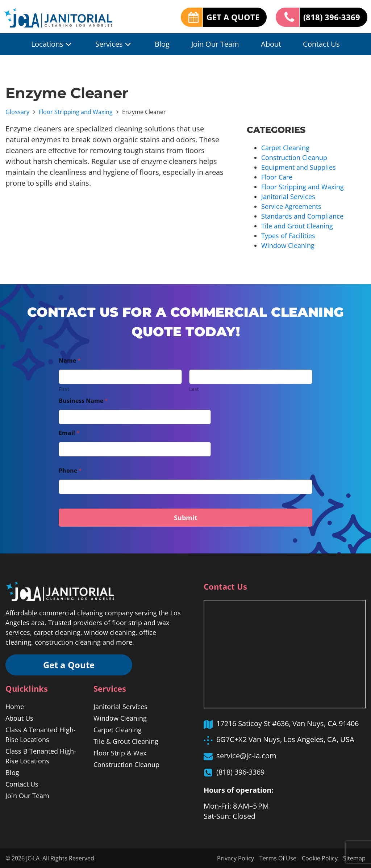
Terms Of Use (278, 858)
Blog (162, 44)
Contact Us (321, 44)
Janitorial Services (288, 197)
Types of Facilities (288, 236)
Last (194, 389)
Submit (186, 518)
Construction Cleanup (294, 157)
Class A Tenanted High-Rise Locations (41, 735)
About (271, 44)
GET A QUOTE (233, 17)
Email (69, 433)
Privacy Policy (235, 858)
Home (15, 707)
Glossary (17, 112)
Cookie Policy (320, 858)
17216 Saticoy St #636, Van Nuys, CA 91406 (287, 723)
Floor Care (277, 177)
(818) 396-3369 (332, 17)
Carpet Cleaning (285, 148)
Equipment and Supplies (299, 167)
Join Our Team (215, 44)
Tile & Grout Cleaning (126, 741)
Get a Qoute (69, 665)
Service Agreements (291, 206)
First (64, 389)
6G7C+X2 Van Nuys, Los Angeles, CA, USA (285, 739)
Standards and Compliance (302, 216)
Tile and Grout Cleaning (297, 226)
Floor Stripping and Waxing (76, 112)
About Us (19, 718)
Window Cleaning (288, 245)
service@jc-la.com (246, 756)
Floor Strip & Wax (120, 753)
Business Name (83, 401)
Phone (70, 471)
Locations (52, 44)
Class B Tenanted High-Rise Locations (41, 756)
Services (114, 44)
